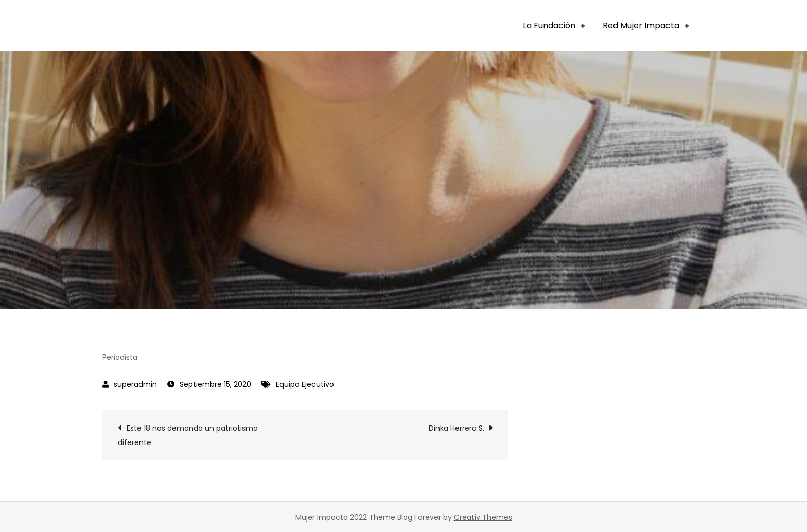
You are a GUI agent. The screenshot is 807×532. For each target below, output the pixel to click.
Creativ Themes (483, 517)
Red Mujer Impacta (641, 25)
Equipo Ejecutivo (305, 384)
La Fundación (549, 25)
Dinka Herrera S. (457, 428)
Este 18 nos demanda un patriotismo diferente (188, 435)
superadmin (135, 384)
